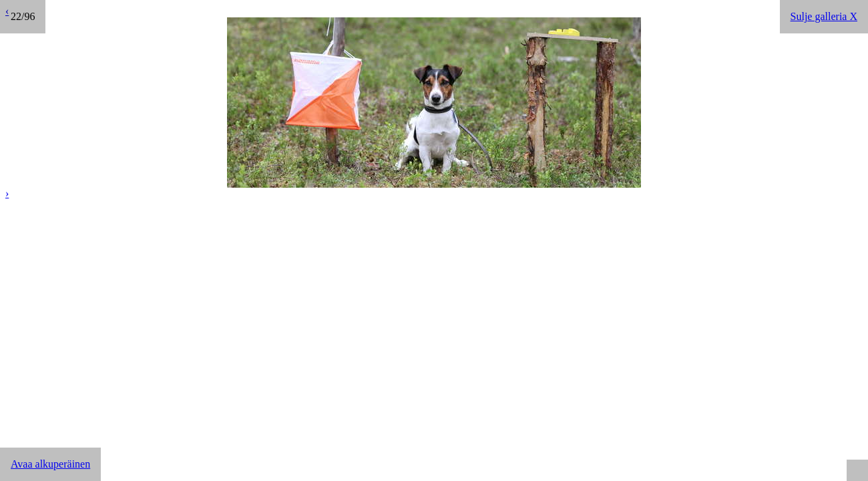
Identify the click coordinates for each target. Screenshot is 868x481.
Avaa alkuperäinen (50, 464)
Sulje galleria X (824, 16)
